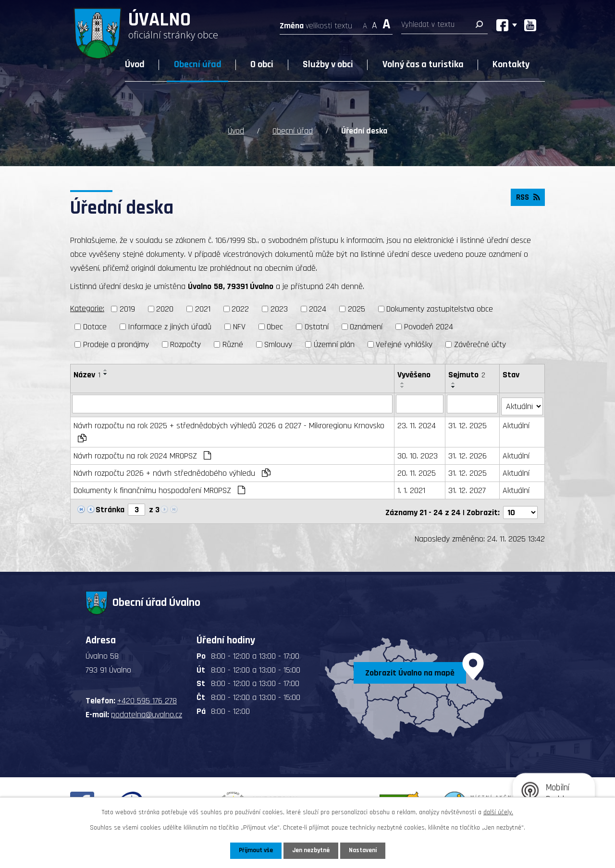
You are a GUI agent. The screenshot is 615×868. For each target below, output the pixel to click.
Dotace (95, 327)
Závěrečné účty (480, 344)
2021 (203, 309)
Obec (275, 327)
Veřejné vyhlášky (404, 344)
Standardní (375, 23)
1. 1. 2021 (412, 488)
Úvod (135, 64)
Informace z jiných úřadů (170, 327)
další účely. (498, 812)
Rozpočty (185, 344)
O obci (262, 64)
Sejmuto (467, 375)
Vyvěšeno (414, 375)
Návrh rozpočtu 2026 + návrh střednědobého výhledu (172, 471)
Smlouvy (278, 344)
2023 (279, 309)
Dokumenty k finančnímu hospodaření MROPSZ (159, 488)
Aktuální (517, 423)
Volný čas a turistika (423, 64)
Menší (365, 23)
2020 (165, 309)
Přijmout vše (254, 850)
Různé (233, 344)
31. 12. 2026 (467, 453)
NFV (239, 327)
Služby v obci (328, 64)
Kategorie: (87, 308)
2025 (357, 309)
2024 (318, 309)
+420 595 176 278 (147, 696)
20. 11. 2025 (417, 471)
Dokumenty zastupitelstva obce (440, 309)
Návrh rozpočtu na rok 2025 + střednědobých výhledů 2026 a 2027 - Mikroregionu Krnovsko (229, 429)
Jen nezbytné (311, 850)
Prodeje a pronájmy (116, 344)
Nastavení (365, 850)
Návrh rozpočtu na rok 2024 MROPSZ (142, 453)
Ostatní (317, 327)
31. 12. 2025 (467, 423)
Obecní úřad (198, 64)
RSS (527, 199)
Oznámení (366, 327)
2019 (127, 309)
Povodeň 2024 (429, 327)
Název (87, 375)
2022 (240, 309)
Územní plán (334, 344)
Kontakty (511, 64)
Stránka (110, 507)
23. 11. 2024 (417, 423)
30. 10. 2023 (418, 453)
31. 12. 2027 (467, 488)
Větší (387, 23)
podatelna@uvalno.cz (147, 710)
